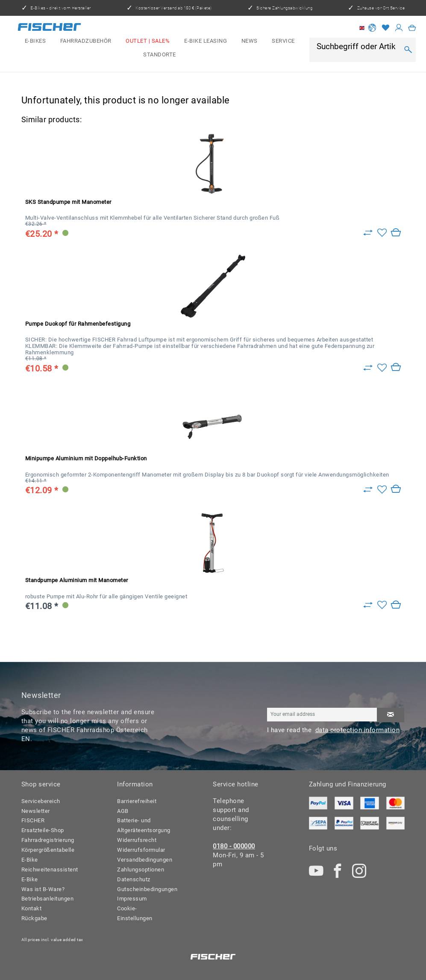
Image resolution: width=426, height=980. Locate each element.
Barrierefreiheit (137, 801)
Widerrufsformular (141, 850)
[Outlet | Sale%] (148, 41)
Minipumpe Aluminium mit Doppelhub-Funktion (86, 458)
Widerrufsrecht (137, 840)
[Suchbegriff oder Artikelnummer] (357, 47)
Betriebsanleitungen (48, 899)
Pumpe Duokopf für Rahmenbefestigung (78, 324)
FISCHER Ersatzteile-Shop (43, 825)
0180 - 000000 (234, 846)
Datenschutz (134, 879)
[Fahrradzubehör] (86, 41)
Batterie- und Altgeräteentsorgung (143, 825)
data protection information (358, 730)
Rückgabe (34, 918)
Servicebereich (41, 801)
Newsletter (36, 811)
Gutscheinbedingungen (143, 889)
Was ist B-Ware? (43, 889)
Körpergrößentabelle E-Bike (48, 855)
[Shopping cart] (412, 28)
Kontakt (32, 908)
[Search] (408, 50)
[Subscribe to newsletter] (391, 715)
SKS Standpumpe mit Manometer (68, 202)
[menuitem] (35, 41)
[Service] (283, 41)
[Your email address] (322, 715)
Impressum (132, 899)
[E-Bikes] (35, 41)
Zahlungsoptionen (141, 870)
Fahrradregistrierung (48, 840)
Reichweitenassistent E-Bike (48, 874)
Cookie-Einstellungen (135, 913)
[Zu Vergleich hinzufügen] (368, 233)
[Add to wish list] (382, 233)
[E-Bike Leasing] (206, 41)
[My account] (399, 28)
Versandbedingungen (143, 860)
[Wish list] (386, 28)
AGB (123, 811)
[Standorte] (160, 55)
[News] (250, 41)
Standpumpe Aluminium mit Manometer (77, 580)
